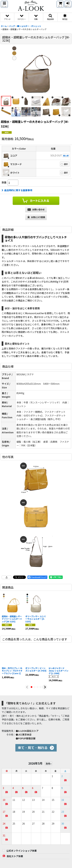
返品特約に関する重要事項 (17, 190)
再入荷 (66, 156)
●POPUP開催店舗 (25, 738)
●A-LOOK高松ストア (27, 731)
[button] (4, 4)
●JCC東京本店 (24, 734)
